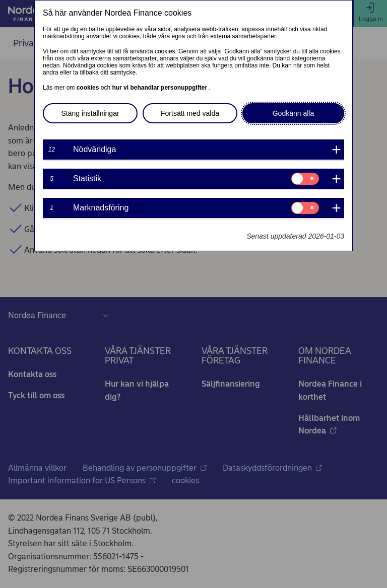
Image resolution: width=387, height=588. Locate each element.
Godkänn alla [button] (294, 113)
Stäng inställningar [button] (90, 113)
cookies (89, 88)
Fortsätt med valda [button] (190, 113)
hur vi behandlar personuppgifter (160, 88)
